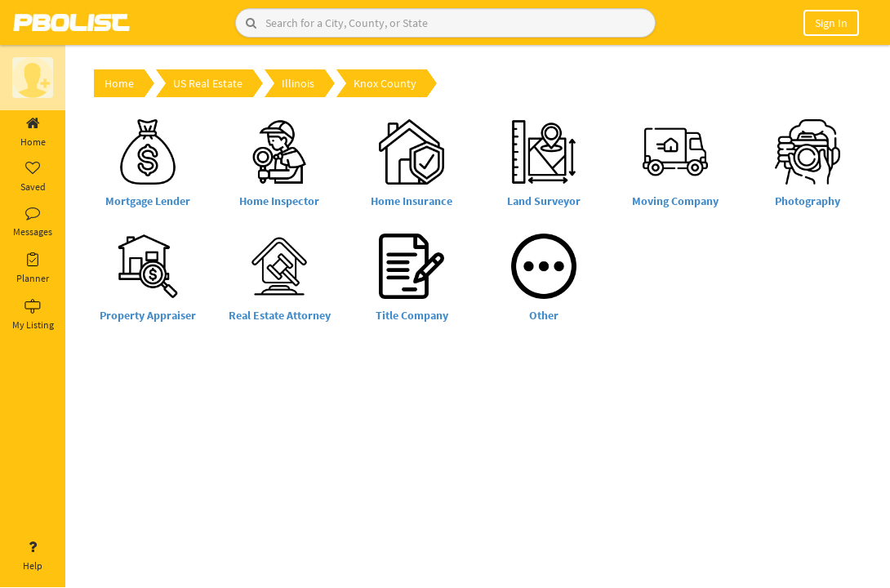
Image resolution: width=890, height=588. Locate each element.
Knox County (385, 83)
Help (33, 556)
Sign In (831, 23)
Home (33, 132)
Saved (33, 177)
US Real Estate (208, 83)
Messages (33, 222)
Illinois (298, 83)
